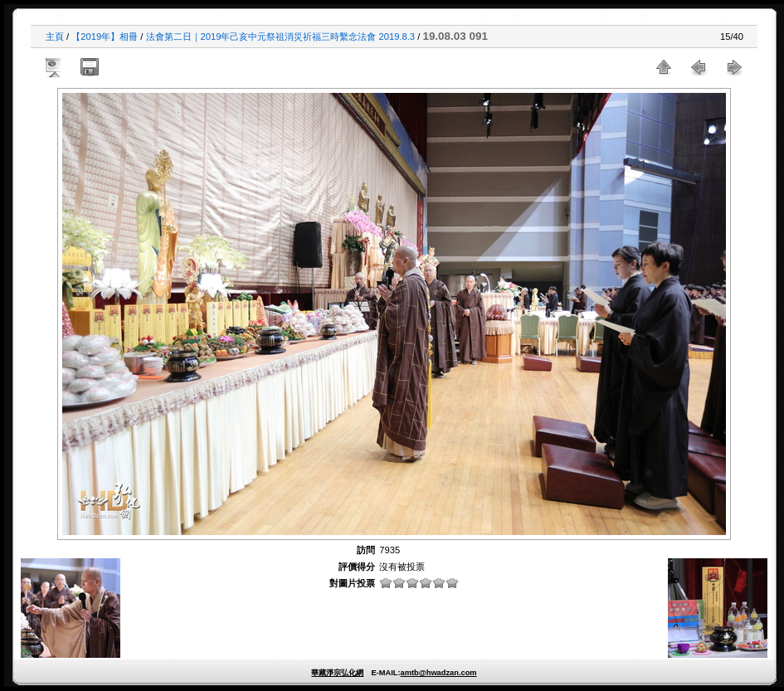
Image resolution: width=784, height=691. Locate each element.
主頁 (55, 36)
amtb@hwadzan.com (438, 673)
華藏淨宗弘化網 (337, 673)
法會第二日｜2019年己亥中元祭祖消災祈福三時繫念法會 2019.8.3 (281, 36)
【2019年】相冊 (105, 36)
